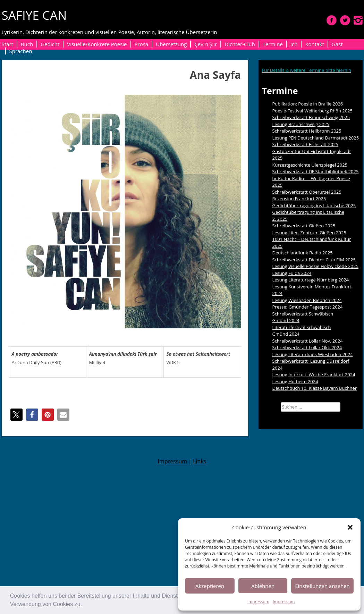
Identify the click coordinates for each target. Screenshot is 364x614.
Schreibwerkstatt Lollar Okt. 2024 (307, 347)
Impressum (258, 602)
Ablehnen (263, 586)
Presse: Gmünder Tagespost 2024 (308, 307)
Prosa (142, 44)
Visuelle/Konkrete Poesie (97, 44)
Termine (273, 44)
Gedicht (50, 44)
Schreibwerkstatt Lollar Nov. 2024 (308, 341)
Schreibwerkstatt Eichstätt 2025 (306, 144)
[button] (84, 605)
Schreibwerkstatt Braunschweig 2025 (311, 117)
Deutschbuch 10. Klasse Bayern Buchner (315, 388)
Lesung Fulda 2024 (292, 273)
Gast (337, 44)
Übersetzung (171, 44)
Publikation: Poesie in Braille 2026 (308, 104)
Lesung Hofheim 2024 (295, 381)
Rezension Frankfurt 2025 (299, 199)
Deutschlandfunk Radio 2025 (303, 253)
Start (7, 44)
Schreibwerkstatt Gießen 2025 (304, 226)
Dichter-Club (240, 44)
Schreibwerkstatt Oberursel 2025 (307, 192)
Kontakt (314, 44)
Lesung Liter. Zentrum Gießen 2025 (309, 233)
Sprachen (21, 51)
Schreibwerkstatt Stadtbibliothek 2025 (316, 171)
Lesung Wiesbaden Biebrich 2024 (307, 300)
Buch (27, 44)
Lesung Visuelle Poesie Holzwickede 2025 (315, 266)
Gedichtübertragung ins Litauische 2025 (314, 205)
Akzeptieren (210, 586)
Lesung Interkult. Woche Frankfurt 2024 (314, 375)
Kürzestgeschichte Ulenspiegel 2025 (310, 165)
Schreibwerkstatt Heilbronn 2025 (307, 131)
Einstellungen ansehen (322, 586)
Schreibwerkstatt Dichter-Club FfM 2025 (314, 260)
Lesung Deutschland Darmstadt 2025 (316, 138)
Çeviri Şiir (206, 44)
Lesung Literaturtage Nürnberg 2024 (311, 280)
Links (200, 461)
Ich (294, 44)
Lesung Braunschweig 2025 (301, 124)
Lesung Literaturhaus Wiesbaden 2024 (313, 354)
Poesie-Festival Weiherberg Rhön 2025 (312, 111)
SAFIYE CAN (34, 15)
